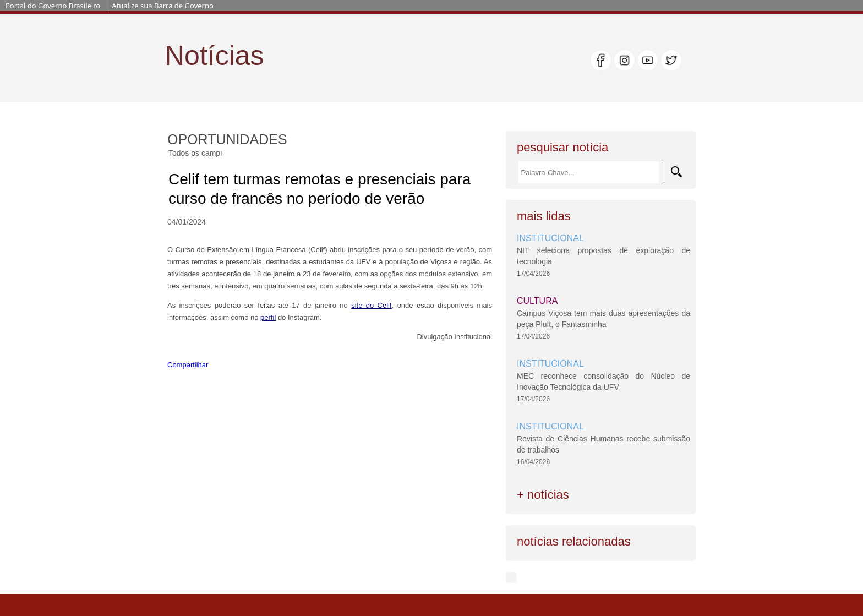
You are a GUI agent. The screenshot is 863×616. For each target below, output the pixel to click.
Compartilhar (188, 365)
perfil (268, 317)
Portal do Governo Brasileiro (53, 6)
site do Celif (371, 305)
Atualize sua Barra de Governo (163, 6)
